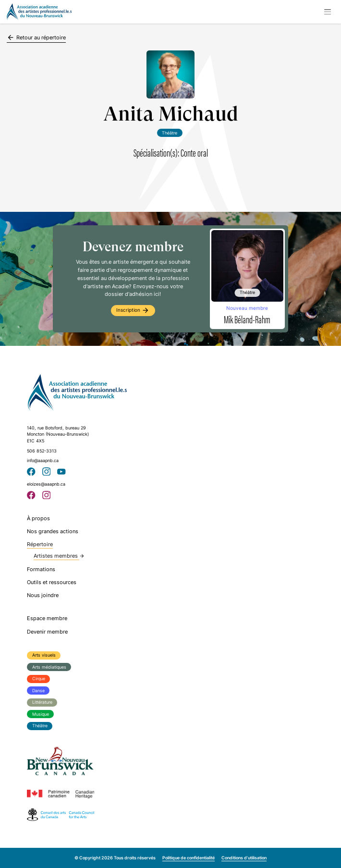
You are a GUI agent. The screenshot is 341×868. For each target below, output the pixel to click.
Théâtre (40, 726)
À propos (38, 518)
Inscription (133, 310)
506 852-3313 (42, 451)
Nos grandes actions (53, 531)
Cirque (39, 679)
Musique (41, 714)
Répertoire (40, 544)
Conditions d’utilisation (244, 858)
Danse (38, 691)
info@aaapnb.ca (43, 460)
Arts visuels (44, 655)
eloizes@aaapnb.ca (46, 484)
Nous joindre (43, 595)
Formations (41, 569)
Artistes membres (59, 556)
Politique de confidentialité (189, 858)
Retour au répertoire (36, 37)
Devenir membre (47, 632)
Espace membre (47, 618)
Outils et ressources (52, 582)
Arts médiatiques (49, 667)
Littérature (42, 702)
